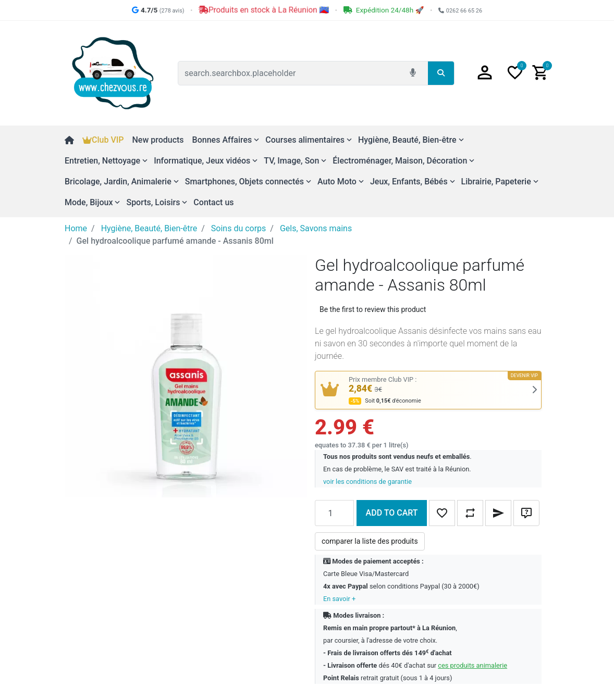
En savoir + (339, 599)
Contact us (213, 202)
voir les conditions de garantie (367, 482)
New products (158, 140)
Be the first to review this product (373, 309)
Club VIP (103, 140)
